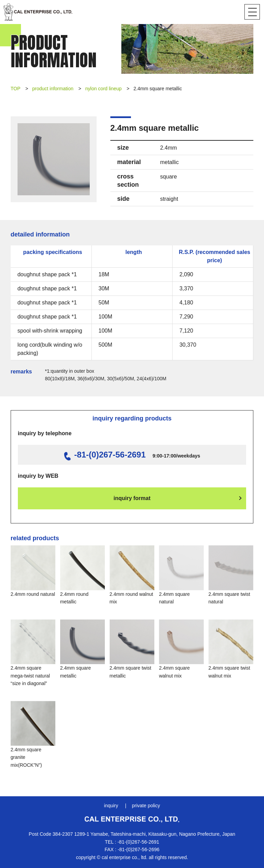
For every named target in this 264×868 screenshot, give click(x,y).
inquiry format (132, 498)
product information (53, 89)
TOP (16, 89)
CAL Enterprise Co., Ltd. (38, 12)
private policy (146, 806)
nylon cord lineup (103, 89)
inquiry (111, 806)
